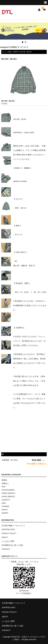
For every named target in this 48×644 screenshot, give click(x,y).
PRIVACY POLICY (9, 533)
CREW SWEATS (8, 493)
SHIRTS (16, 52)
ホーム (4, 52)
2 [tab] (26, 42)
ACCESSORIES (8, 490)
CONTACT (6, 549)
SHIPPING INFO (8, 529)
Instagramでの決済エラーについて (14, 47)
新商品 (4, 480)
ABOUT (5, 537)
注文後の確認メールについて (13, 526)
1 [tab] (23, 42)
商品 (10, 52)
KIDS (4, 503)
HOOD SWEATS (8, 497)
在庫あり (5, 483)
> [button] (45, 30)
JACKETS (6, 500)
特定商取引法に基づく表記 (12, 545)
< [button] (3, 30)
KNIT (4, 487)
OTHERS (5, 506)
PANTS (5, 510)
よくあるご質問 (8, 541)
